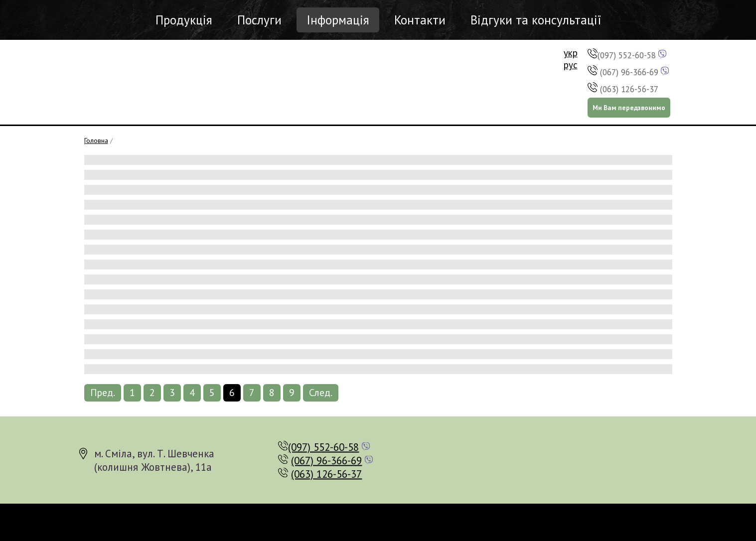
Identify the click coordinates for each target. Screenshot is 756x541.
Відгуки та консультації (536, 20)
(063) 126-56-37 (629, 89)
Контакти (420, 20)
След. (321, 393)
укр (571, 53)
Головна (96, 140)
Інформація (338, 20)
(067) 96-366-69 (629, 72)
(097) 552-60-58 (627, 55)
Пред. (103, 393)
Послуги (259, 20)
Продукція (184, 20)
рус (571, 65)
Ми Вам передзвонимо (629, 108)
